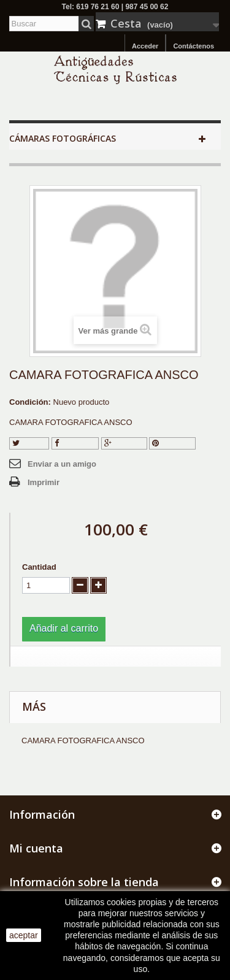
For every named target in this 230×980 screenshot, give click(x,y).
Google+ (124, 443)
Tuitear (29, 443)
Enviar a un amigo (62, 464)
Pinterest (172, 443)
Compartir (75, 443)
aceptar (24, 935)
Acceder (145, 46)
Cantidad (39, 567)
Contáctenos (194, 46)
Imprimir (44, 482)
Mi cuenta (36, 848)
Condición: (30, 402)
